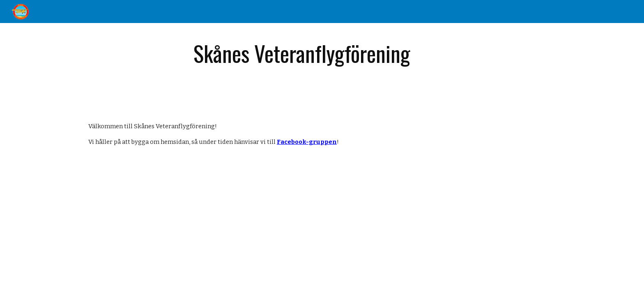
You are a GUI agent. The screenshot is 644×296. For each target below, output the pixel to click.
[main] (302, 54)
